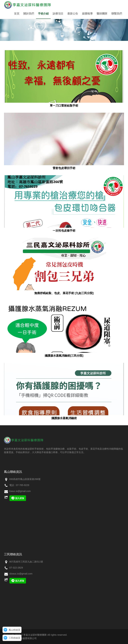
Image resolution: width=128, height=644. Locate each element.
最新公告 (73, 14)
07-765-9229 (23, 485)
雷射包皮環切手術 (64, 168)
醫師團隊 (102, 14)
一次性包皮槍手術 (64, 231)
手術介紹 (43, 14)
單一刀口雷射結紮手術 (64, 106)
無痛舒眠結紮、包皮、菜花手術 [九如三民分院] (64, 293)
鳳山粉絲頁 (14, 630)
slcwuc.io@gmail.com (21, 574)
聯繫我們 (117, 14)
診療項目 (58, 14)
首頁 (17, 14)
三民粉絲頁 (14, 638)
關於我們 (29, 14)
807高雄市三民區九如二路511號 (26, 562)
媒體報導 (87, 14)
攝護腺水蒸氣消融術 (64, 418)
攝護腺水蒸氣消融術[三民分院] (64, 356)
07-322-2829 (16, 568)
